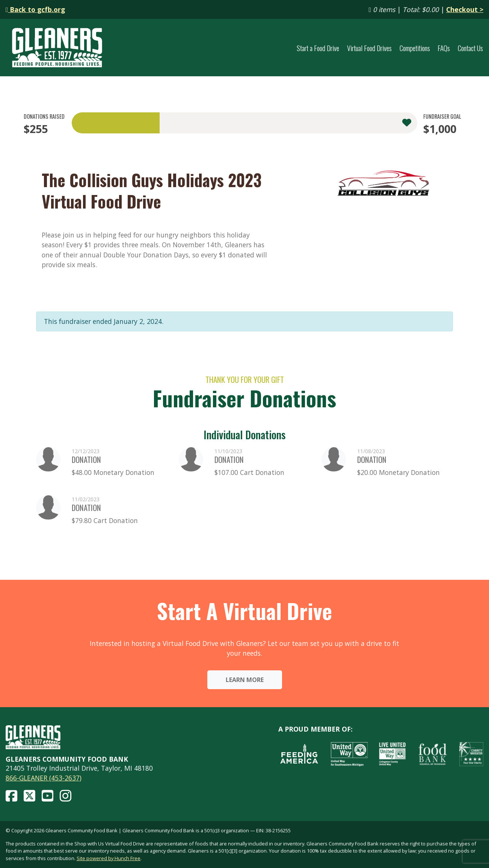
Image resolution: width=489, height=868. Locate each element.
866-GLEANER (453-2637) (44, 778)
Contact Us (470, 48)
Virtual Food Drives (369, 48)
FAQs (444, 48)
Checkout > (465, 9)
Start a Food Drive (318, 48)
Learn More (245, 680)
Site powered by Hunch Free (109, 858)
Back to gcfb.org (35, 9)
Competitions (415, 48)
